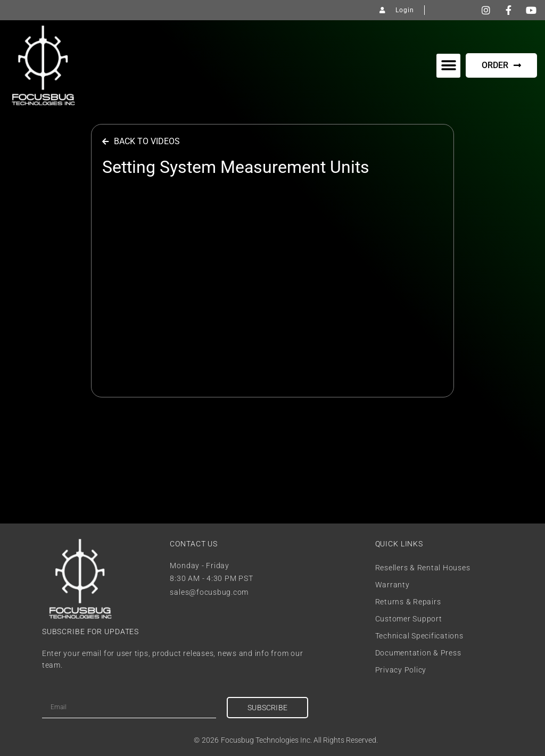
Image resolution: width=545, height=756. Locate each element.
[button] (448, 66)
